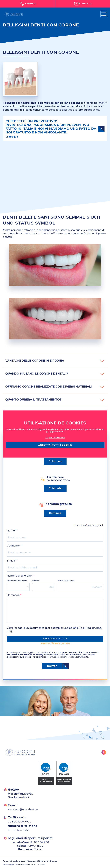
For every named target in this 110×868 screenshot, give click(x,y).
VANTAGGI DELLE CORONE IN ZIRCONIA (55, 361)
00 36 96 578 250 (19, 830)
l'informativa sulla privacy (14, 861)
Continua (55, 513)
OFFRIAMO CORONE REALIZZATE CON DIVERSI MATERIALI (55, 387)
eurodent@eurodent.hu (23, 809)
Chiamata (55, 461)
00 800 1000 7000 (20, 822)
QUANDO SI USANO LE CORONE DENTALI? (55, 374)
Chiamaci (27, 4)
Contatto (83, 4)
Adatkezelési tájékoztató (37, 861)
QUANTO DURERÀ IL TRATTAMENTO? (55, 400)
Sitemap (54, 861)
